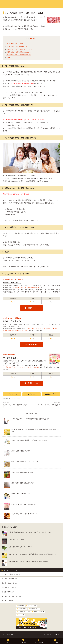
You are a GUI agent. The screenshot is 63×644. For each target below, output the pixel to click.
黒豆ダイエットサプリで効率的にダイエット (16, 406)
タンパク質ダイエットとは (15, 44)
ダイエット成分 (16, 398)
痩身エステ (21, 606)
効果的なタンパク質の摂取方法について (19, 52)
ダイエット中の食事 (10, 579)
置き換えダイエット (39, 612)
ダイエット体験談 (7, 601)
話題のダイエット (35, 609)
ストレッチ (21, 615)
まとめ (8, 58)
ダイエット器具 (32, 606)
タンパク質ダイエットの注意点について (19, 55)
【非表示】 (33, 39)
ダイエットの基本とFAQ (11, 574)
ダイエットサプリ (9, 587)
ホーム (4, 634)
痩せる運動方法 (8, 592)
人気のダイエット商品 (24, 612)
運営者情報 (10, 634)
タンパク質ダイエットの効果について (18, 46)
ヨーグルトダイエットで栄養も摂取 (49, 405)
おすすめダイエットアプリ (12, 596)
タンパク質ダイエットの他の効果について (19, 49)
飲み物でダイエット (10, 583)
